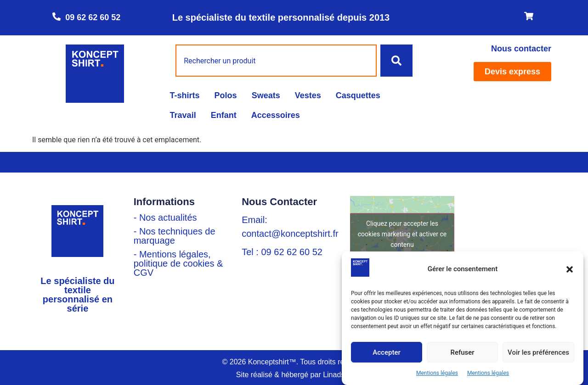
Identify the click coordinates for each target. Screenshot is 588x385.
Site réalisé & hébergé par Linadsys (294, 375)
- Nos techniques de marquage (175, 236)
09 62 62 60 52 (93, 17)
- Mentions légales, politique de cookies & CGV (178, 263)
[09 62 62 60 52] (57, 17)
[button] (570, 269)
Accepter (386, 352)
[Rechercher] (396, 61)
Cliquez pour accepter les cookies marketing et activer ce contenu (402, 234)
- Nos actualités (165, 218)
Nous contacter (521, 49)
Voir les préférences (538, 352)
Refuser (462, 352)
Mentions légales (437, 373)
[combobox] (276, 61)
